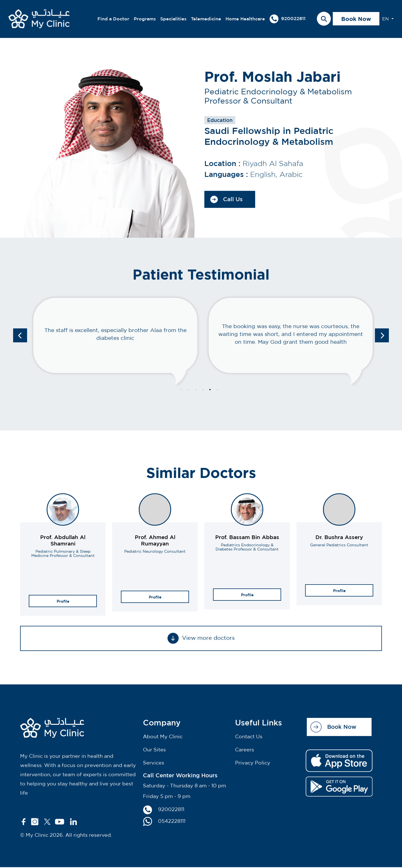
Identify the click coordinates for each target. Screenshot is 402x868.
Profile (63, 602)
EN (386, 19)
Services (154, 764)
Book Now (356, 19)
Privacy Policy (253, 764)
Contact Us (249, 737)
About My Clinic (163, 737)
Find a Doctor (113, 19)
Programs (145, 19)
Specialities (173, 19)
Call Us (226, 200)
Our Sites (154, 750)
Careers (245, 750)
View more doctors (201, 639)
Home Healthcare (245, 19)
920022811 (287, 19)
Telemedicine (206, 19)
